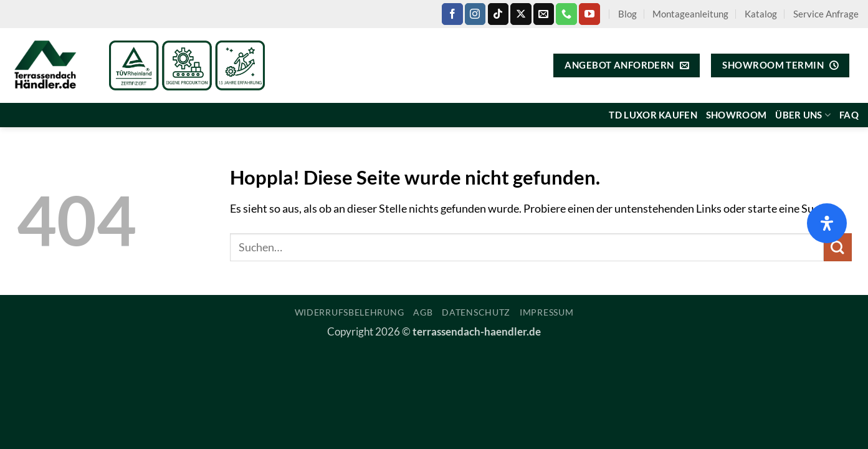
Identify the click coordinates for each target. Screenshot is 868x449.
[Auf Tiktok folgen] (498, 14)
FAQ (849, 115)
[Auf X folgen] (521, 14)
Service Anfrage (826, 14)
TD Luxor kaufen (653, 115)
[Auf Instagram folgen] (475, 14)
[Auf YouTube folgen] (589, 14)
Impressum (546, 312)
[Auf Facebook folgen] (452, 14)
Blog (627, 14)
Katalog (761, 14)
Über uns (803, 115)
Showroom (736, 115)
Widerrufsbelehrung (350, 312)
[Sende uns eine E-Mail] (544, 14)
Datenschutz (476, 312)
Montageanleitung (690, 14)
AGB (423, 312)
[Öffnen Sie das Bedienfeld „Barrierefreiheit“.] (827, 223)
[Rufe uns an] (566, 14)
